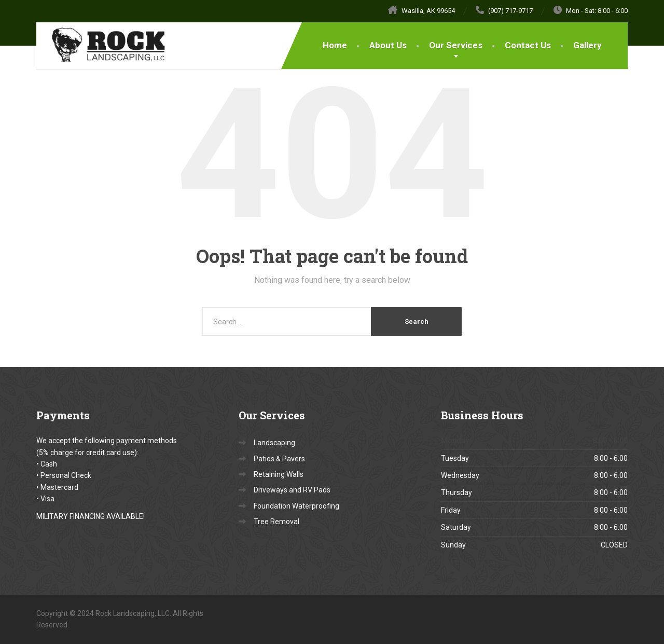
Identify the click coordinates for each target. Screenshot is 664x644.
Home (335, 45)
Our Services (456, 45)
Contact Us (528, 45)
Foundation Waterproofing (296, 506)
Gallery (587, 45)
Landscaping (274, 443)
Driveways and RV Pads (292, 490)
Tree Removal (276, 522)
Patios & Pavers (279, 459)
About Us (388, 45)
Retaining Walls (279, 474)
